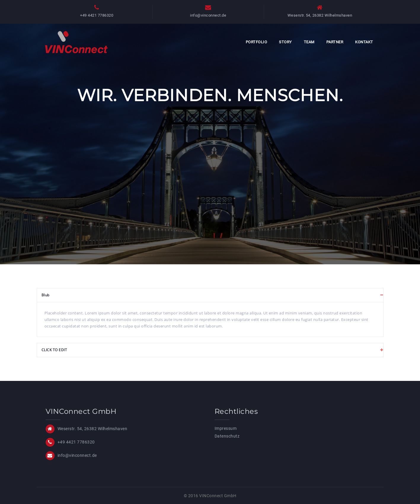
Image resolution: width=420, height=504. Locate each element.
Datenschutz (227, 436)
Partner (335, 42)
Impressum (226, 428)
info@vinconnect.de (208, 15)
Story (285, 42)
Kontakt (364, 42)
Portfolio (257, 42)
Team (309, 42)
